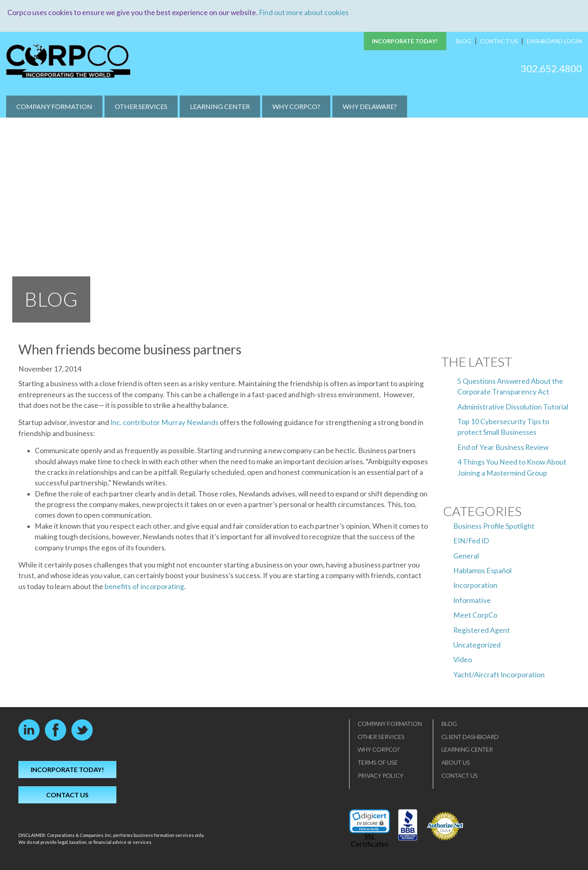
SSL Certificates (370, 840)
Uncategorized (477, 645)
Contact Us (499, 41)
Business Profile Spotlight (494, 526)
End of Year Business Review (503, 447)
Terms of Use (378, 762)
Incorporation (475, 585)
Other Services (141, 106)
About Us (456, 762)
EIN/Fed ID (471, 541)
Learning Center (220, 106)
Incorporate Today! (405, 41)
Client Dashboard (470, 736)
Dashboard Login (554, 41)
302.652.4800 (551, 68)
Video (463, 660)
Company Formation (54, 106)
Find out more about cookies (304, 12)
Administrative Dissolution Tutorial (513, 406)
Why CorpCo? (296, 106)
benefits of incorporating (144, 586)
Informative (472, 600)
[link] (370, 821)
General (466, 555)
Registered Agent (482, 630)
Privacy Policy (381, 775)
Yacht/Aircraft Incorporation (499, 674)
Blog (463, 41)
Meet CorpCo (475, 615)
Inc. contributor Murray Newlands (164, 422)
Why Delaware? (370, 106)
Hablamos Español (482, 571)
